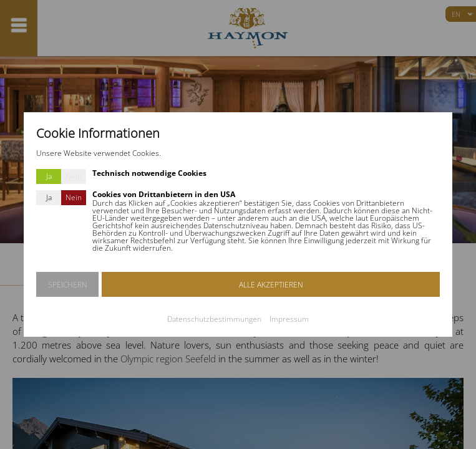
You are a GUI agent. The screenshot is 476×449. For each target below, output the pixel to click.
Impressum (289, 319)
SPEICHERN (68, 285)
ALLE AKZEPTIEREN (271, 285)
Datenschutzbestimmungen (214, 319)
